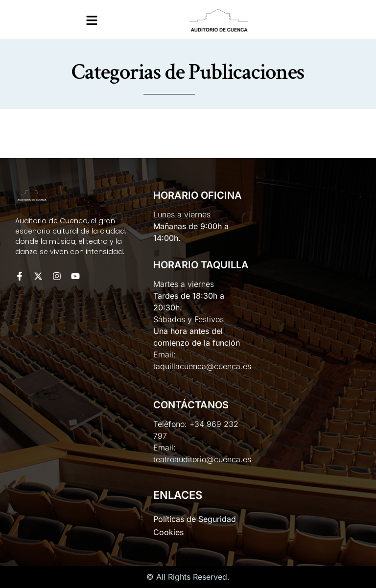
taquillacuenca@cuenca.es (202, 366)
